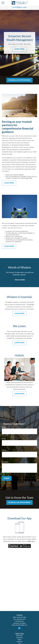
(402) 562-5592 (22, 617)
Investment (19, 638)
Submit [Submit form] (7, 478)
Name (4, 427)
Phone (4, 450)
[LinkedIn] (19, 628)
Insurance (19, 642)
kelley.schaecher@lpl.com (19, 625)
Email (4, 439)
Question (5, 462)
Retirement (19, 636)
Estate (19, 640)
